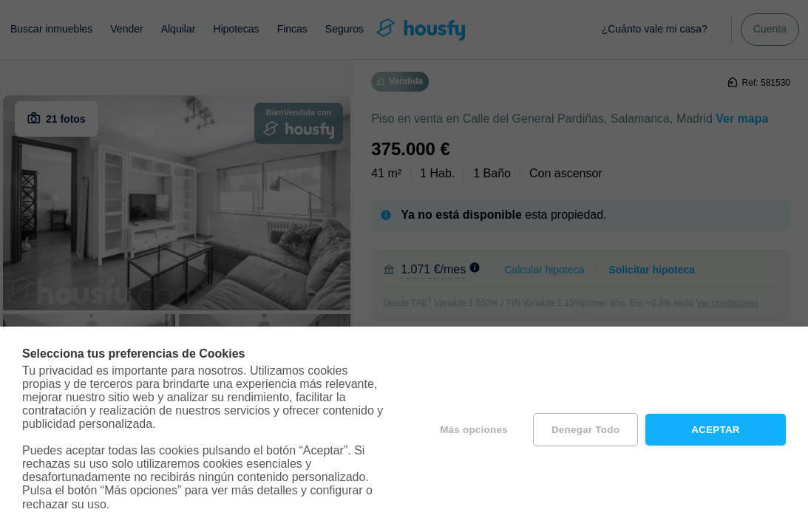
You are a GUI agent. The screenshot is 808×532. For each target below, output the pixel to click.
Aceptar (716, 430)
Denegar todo (585, 430)
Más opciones (474, 430)
